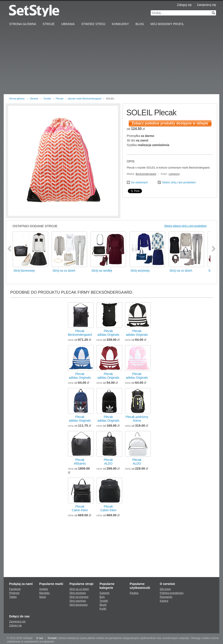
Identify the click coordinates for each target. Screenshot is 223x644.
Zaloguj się (184, 5)
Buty (102, 597)
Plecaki (59, 99)
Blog (140, 24)
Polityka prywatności (172, 593)
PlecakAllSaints (80, 462)
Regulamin (166, 597)
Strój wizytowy (78, 593)
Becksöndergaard (146, 174)
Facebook (15, 589)
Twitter (13, 597)
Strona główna (17, 99)
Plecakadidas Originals (108, 333)
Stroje (49, 24)
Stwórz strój (93, 24)
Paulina (134, 593)
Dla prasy (165, 589)
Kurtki (103, 609)
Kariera (164, 601)
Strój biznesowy (79, 605)
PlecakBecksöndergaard (80, 333)
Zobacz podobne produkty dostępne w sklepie (170, 123)
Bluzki (103, 605)
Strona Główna (23, 24)
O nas (40, 638)
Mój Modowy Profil (167, 24)
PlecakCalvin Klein (80, 508)
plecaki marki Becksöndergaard (85, 99)
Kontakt (52, 638)
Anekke (44, 589)
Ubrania (68, 24)
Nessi (42, 597)
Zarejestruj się (206, 5)
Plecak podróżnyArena (137, 419)
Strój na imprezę (79, 597)
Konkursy (121, 24)
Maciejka (44, 593)
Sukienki (104, 593)
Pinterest (14, 593)
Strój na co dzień (79, 589)
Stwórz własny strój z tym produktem (185, 226)
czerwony (174, 174)
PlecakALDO (108, 462)
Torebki (47, 99)
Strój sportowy (78, 601)
